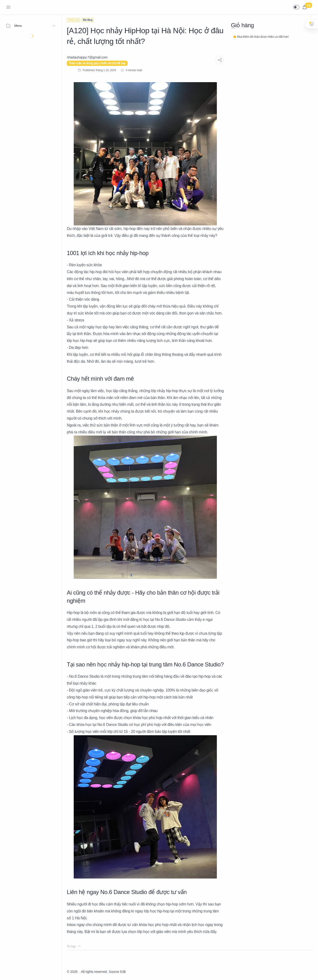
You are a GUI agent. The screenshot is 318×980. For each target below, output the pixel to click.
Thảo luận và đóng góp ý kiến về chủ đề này (97, 63)
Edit (123, 972)
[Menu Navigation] (8, 7)
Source (114, 972)
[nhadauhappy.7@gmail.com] (87, 57)
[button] (296, 7)
